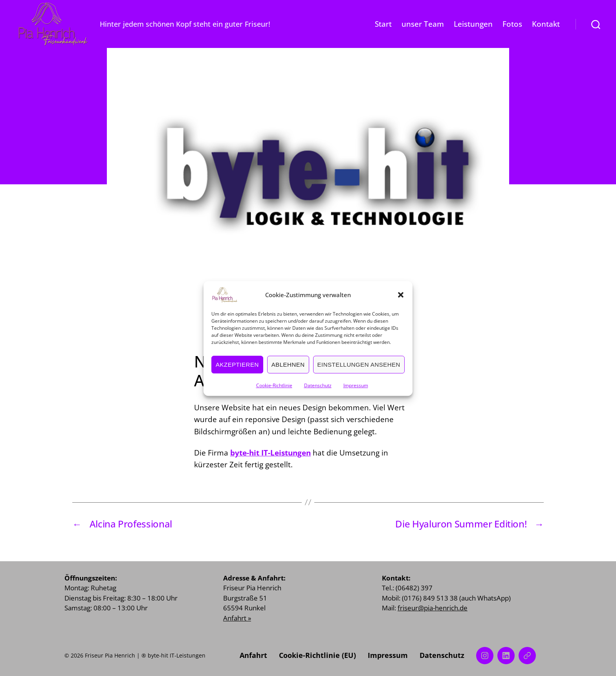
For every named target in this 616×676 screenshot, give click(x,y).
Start (383, 24)
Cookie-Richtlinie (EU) (317, 655)
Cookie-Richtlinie (274, 395)
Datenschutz (318, 395)
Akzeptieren (237, 374)
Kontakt (546, 24)
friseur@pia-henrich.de (433, 608)
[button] (401, 304)
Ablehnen (288, 374)
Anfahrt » (237, 618)
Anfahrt (253, 655)
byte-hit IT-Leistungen (270, 453)
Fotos (512, 24)
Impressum (356, 395)
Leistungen (473, 24)
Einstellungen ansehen (359, 374)
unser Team (423, 24)
